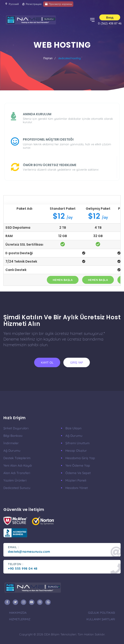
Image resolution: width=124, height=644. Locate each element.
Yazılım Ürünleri (15, 480)
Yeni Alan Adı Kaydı (18, 465)
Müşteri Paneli (76, 480)
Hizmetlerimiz (20, 619)
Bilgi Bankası (13, 436)
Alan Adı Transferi (17, 473)
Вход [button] (110, 17)
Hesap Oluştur (76, 451)
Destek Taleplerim (17, 458)
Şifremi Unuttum (77, 443)
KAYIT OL (47, 362)
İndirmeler (11, 443)
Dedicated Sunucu (17, 488)
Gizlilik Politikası (101, 613)
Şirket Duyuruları (16, 428)
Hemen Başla (63, 280)
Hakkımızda (18, 613)
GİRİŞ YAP (77, 362)
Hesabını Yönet (77, 488)
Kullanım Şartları (101, 619)
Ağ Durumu (12, 451)
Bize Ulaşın (73, 428)
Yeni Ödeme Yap (78, 465)
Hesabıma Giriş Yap (80, 458)
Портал (48, 58)
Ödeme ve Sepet (78, 473)
